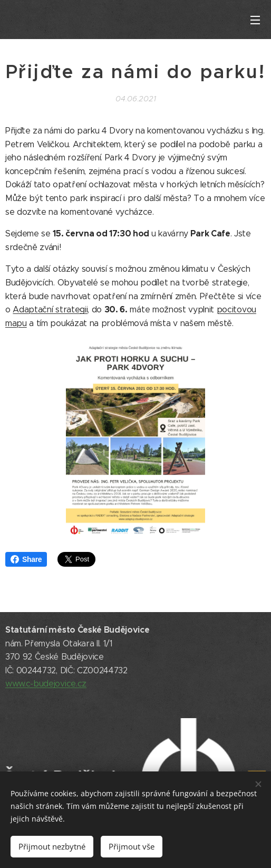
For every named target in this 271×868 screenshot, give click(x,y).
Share (26, 559)
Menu (255, 20)
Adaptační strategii (50, 309)
